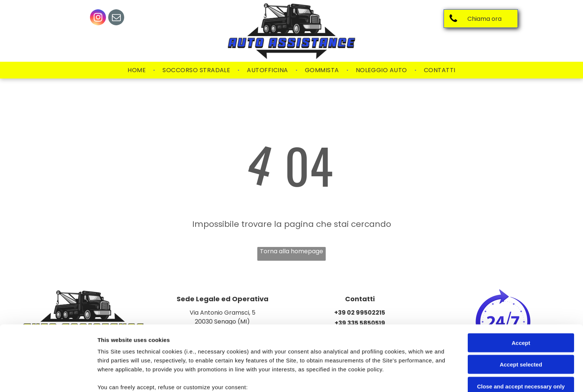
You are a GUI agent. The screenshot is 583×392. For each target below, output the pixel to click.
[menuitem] (138, 70)
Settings (378, 377)
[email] (116, 18)
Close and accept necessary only (521, 327)
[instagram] (98, 18)
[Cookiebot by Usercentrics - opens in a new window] (48, 377)
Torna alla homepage (291, 251)
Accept (521, 283)
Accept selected (521, 305)
